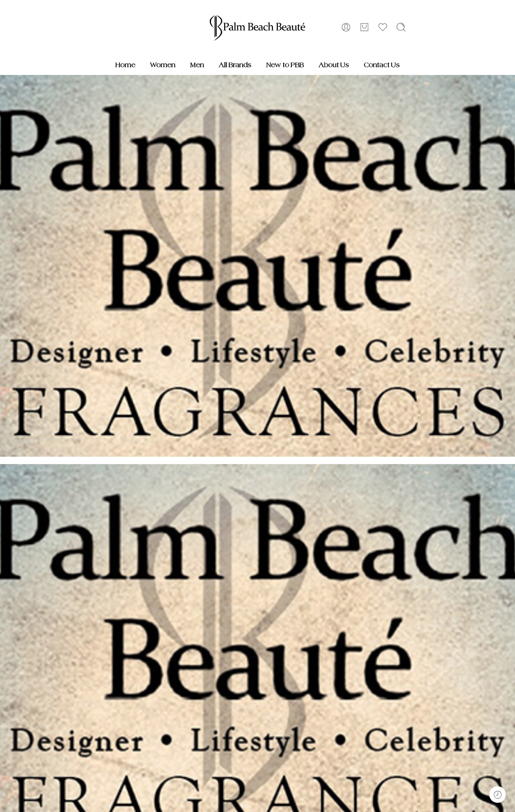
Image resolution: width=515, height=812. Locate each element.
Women (163, 65)
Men (197, 65)
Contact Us (382, 65)
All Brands (235, 65)
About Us (334, 65)
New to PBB (285, 65)
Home (125, 65)
